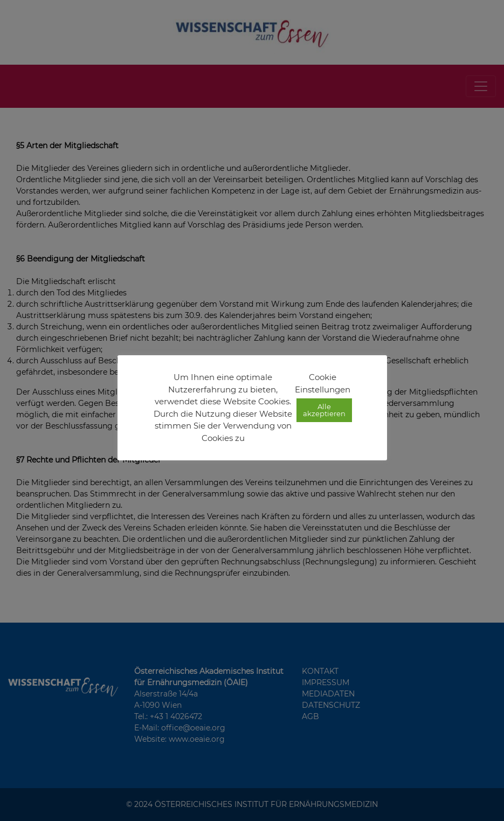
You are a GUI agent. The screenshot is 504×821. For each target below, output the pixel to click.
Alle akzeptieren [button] (324, 410)
